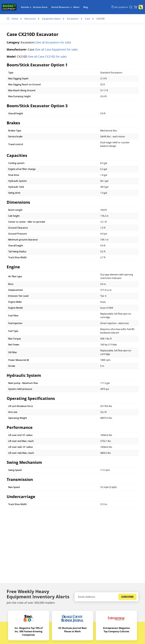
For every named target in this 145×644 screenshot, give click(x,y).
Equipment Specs (51, 19)
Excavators (73, 19)
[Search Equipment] (131, 7)
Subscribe (127, 597)
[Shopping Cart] (135, 7)
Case (88, 19)
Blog (86, 7)
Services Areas (40, 7)
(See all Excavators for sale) (53, 42)
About (76, 7)
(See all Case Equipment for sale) (56, 49)
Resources (30, 19)
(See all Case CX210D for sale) (47, 57)
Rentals (25, 7)
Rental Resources (60, 7)
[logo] (9, 7)
